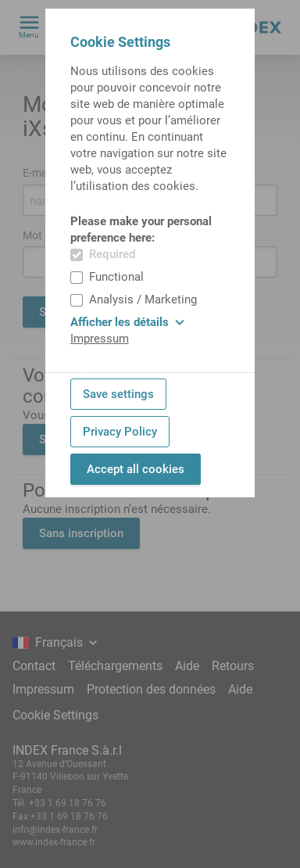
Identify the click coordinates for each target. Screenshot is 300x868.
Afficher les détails (127, 322)
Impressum (100, 339)
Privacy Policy (120, 432)
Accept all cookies (136, 469)
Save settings (118, 394)
